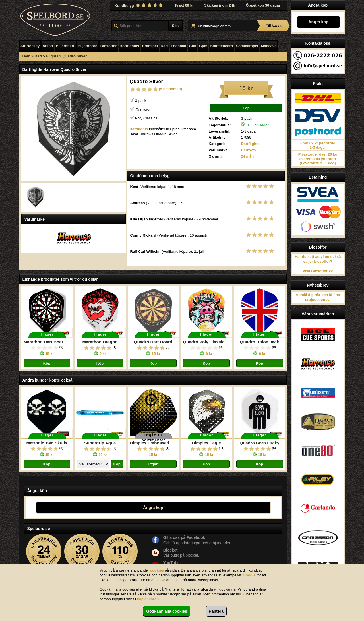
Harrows (248, 150)
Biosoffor (109, 46)
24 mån (247, 156)
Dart (164, 46)
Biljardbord (87, 46)
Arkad (48, 46)
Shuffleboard (222, 46)
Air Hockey (30, 46)
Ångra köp (318, 22)
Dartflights (250, 144)
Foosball (178, 46)
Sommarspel (247, 46)
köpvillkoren (148, 599)
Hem (26, 56)
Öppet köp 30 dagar (263, 5)
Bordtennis (130, 46)
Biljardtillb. (65, 46)
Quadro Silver (75, 56)
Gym (203, 46)
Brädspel (150, 46)
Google (249, 575)
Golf (193, 46)
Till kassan (275, 26)
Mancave (269, 46)
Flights (52, 56)
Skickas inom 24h (220, 5)
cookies (157, 570)
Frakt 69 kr (184, 5)
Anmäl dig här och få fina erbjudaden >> (318, 297)
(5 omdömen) (171, 89)
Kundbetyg (140, 5)
